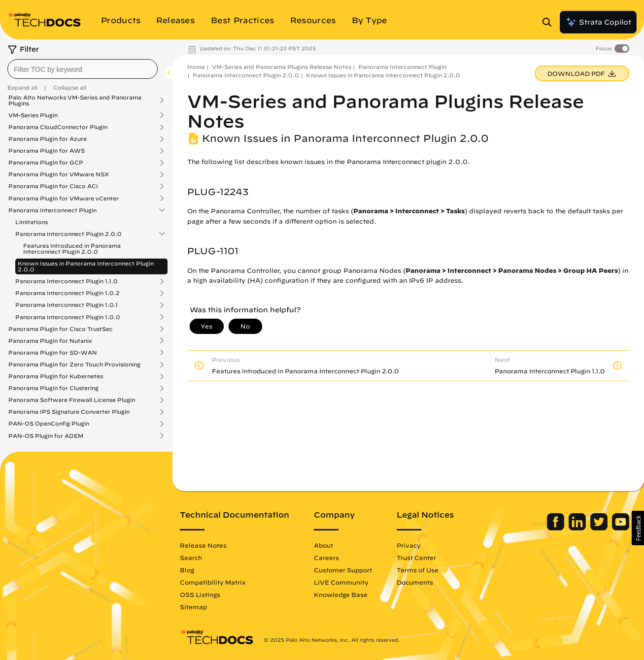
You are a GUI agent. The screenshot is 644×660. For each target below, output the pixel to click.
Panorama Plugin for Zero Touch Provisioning (74, 364)
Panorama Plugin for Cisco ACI (53, 186)
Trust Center (416, 558)
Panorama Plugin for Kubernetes (56, 376)
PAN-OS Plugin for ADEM (46, 436)
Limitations (32, 222)
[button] (638, 528)
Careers (326, 558)
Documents (415, 582)
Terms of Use (418, 570)
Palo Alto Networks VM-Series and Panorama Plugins (75, 100)
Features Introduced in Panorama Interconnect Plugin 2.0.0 (72, 248)
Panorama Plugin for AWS (47, 151)
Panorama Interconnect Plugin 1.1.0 (67, 281)
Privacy (409, 545)
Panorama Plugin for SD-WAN (53, 353)
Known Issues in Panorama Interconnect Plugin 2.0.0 (86, 266)
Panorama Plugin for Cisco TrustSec (61, 329)
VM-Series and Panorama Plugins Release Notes (282, 67)
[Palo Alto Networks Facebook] (557, 528)
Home (196, 67)
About (323, 545)
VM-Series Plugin (33, 115)
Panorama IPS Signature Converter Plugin (69, 412)
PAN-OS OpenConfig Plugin (49, 424)
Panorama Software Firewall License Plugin (72, 400)
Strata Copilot (598, 22)
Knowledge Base (341, 594)
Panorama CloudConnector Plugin (58, 127)
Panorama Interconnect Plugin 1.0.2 (68, 293)
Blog (187, 570)
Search (191, 558)
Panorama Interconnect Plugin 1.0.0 (68, 317)
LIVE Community (341, 582)
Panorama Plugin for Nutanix (50, 341)
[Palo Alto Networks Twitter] (600, 528)
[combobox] (83, 69)
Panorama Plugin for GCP (46, 163)
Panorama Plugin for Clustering (53, 388)
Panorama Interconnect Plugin (52, 210)
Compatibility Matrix (213, 582)
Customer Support (343, 570)
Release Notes (203, 545)
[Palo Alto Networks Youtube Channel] (621, 528)
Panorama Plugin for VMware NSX (59, 174)
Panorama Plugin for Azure (48, 139)
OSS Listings (200, 594)
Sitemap (193, 607)
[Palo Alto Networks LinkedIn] (578, 528)
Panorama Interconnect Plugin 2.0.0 (68, 234)
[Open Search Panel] (550, 22)
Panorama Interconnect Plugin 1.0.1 (67, 305)
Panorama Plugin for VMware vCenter (64, 198)
